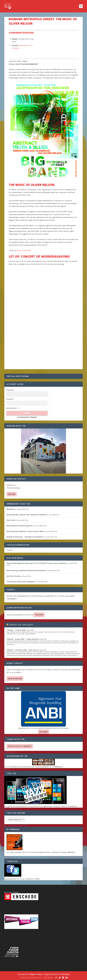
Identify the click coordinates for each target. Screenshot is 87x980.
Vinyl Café (11, 520)
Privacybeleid (48, 978)
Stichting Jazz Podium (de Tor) (31, 978)
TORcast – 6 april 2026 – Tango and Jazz (23, 639)
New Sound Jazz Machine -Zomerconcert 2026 (25, 531)
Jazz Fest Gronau (13, 576)
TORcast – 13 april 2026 (16, 630)
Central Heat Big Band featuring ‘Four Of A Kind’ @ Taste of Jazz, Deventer (36, 563)
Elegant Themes (36, 974)
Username (10, 390)
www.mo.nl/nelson (24, 250)
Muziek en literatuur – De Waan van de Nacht (25, 537)
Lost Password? (23, 417)
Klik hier (12, 494)
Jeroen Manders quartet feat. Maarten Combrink (26, 515)
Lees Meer (44, 732)
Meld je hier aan (15, 679)
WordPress (66, 974)
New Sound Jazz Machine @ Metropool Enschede (26, 570)
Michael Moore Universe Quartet (19, 526)
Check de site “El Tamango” (20, 746)
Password (10, 399)
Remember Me (11, 408)
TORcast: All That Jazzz (21, 625)
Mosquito (10, 509)
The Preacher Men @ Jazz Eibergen (20, 582)
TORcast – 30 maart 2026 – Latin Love (22, 650)
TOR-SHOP (39, 615)
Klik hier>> (59, 767)
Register (34, 417)
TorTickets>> (12, 599)
